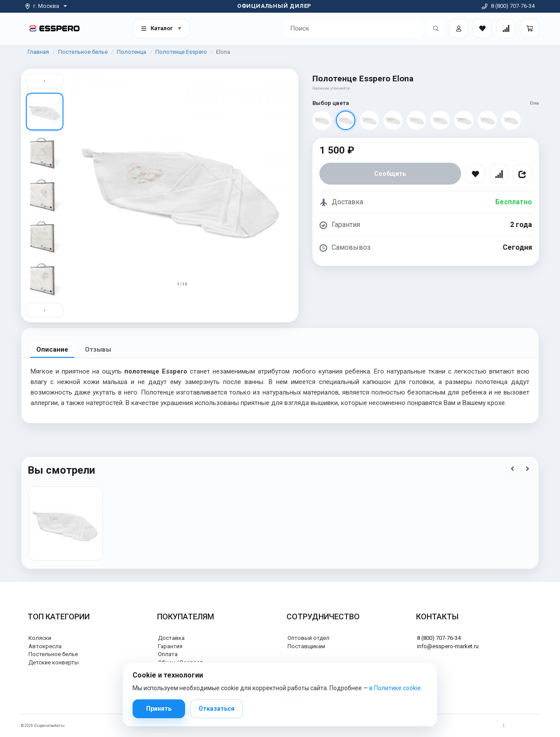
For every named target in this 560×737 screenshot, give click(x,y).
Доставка (171, 638)
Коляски (40, 638)
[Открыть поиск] (436, 28)
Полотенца (131, 52)
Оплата (168, 654)
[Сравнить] (499, 174)
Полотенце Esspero (181, 52)
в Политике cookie (395, 688)
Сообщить (390, 174)
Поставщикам (306, 646)
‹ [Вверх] (45, 81)
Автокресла (45, 646)
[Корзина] (529, 28)
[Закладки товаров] (482, 28)
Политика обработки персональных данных (458, 726)
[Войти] (458, 28)
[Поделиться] (522, 174)
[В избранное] (475, 174)
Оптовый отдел (308, 638)
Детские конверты (54, 662)
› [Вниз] (45, 310)
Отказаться (217, 709)
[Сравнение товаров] (506, 28)
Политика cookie (524, 726)
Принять (159, 709)
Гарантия (170, 646)
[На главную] (54, 28)
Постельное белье (83, 52)
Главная (38, 52)
